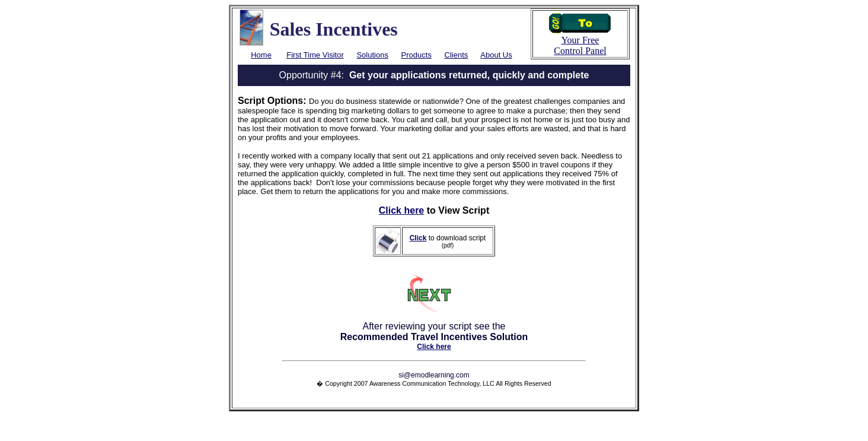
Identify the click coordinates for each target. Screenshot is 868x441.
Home (261, 55)
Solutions (372, 55)
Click (418, 238)
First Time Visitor (315, 55)
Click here (401, 210)
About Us (496, 55)
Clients (457, 55)
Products (417, 55)
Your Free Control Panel (580, 41)
